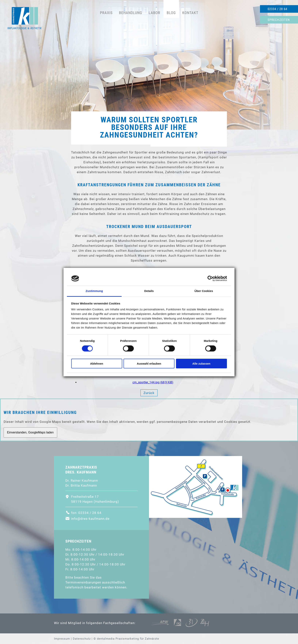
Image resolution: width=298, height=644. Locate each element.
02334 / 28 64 (277, 9)
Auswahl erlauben (149, 364)
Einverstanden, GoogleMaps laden (30, 432)
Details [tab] (149, 291)
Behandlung (131, 13)
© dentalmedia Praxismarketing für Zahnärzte (126, 639)
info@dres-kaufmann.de (90, 519)
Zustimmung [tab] (94, 291)
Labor (154, 13)
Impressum (62, 639)
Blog (171, 13)
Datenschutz (82, 639)
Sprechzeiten (279, 20)
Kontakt (190, 13)
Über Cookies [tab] (204, 291)
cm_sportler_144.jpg (153, 382)
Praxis (106, 13)
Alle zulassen (201, 364)
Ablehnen (97, 364)
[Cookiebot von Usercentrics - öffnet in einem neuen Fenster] (210, 278)
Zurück (149, 393)
